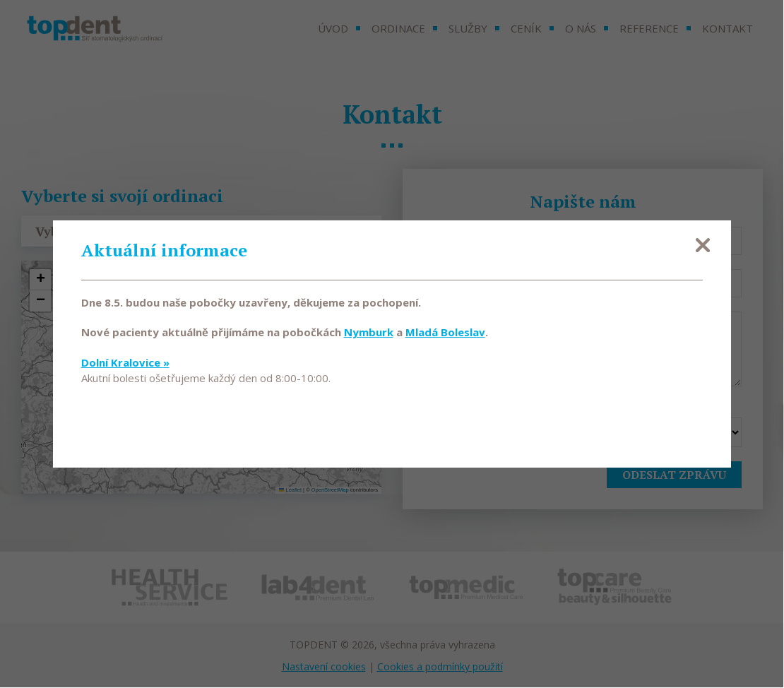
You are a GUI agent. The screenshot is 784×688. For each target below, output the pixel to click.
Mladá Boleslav (445, 333)
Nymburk (369, 333)
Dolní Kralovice (125, 362)
